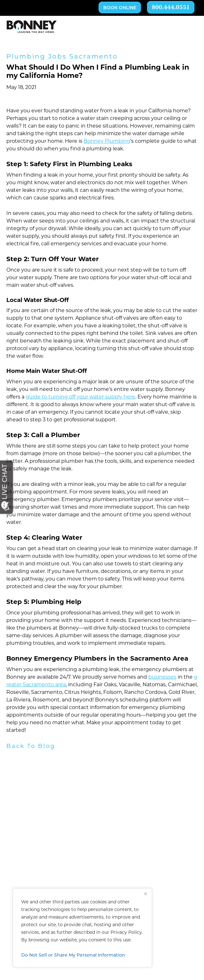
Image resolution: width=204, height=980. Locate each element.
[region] (82, 928)
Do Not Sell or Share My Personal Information (73, 955)
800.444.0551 (171, 8)
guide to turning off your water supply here (80, 397)
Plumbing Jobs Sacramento (62, 57)
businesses (162, 677)
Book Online (120, 8)
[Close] (145, 894)
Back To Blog (31, 747)
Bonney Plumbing (107, 141)
